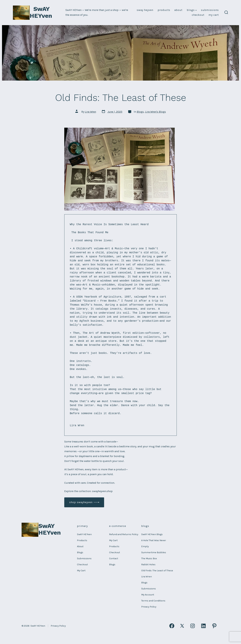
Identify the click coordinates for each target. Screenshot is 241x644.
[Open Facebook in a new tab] (172, 626)
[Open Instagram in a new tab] (193, 626)
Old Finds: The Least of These (157, 571)
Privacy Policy (149, 607)
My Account (148, 595)
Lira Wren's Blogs (155, 112)
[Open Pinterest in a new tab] (214, 626)
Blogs (192, 10)
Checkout (198, 15)
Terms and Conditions (153, 601)
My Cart (214, 15)
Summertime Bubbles (154, 552)
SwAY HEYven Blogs (152, 534)
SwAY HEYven (145, 10)
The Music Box (149, 558)
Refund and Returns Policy (124, 534)
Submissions (210, 10)
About (178, 10)
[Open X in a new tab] (182, 626)
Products (164, 10)
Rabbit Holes (148, 565)
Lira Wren (90, 112)
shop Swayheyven (81, 502)
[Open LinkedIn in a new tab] (203, 626)
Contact (114, 558)
